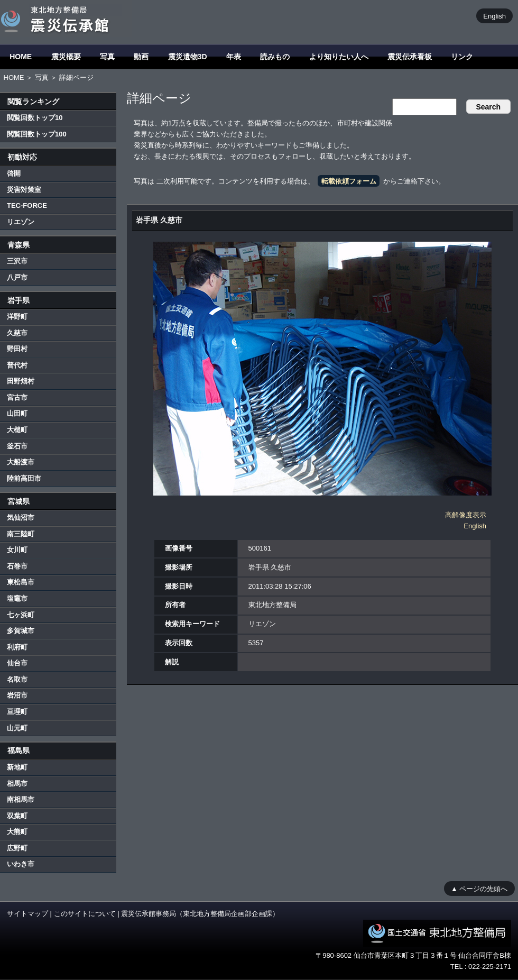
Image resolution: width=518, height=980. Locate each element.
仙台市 (17, 663)
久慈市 (17, 333)
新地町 (17, 767)
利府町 (17, 647)
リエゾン (21, 222)
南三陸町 (21, 534)
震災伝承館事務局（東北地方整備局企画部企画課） (200, 914)
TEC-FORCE (27, 205)
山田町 (17, 413)
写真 (107, 57)
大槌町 (17, 430)
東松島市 (21, 582)
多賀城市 (21, 631)
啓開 (14, 173)
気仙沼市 (21, 518)
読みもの (275, 57)
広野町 (17, 848)
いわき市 (21, 864)
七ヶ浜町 (21, 615)
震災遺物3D (188, 57)
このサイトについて (85, 914)
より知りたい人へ (339, 57)
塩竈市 (17, 598)
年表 (234, 57)
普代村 (17, 365)
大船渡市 (21, 462)
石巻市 (17, 566)
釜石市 (17, 446)
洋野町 (17, 317)
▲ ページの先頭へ (479, 888)
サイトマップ (27, 914)
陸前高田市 (24, 478)
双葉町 (17, 816)
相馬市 (17, 784)
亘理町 (17, 712)
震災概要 (66, 57)
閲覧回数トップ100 (37, 134)
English (494, 16)
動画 (141, 57)
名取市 (17, 679)
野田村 (17, 349)
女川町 (17, 550)
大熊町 (17, 832)
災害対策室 (24, 190)
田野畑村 (21, 381)
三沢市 (17, 261)
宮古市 (17, 397)
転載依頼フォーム (349, 181)
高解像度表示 (466, 515)
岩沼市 (17, 695)
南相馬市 (21, 799)
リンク (462, 57)
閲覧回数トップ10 (35, 118)
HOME (21, 57)
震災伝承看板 (410, 57)
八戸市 (17, 277)
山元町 (17, 728)
